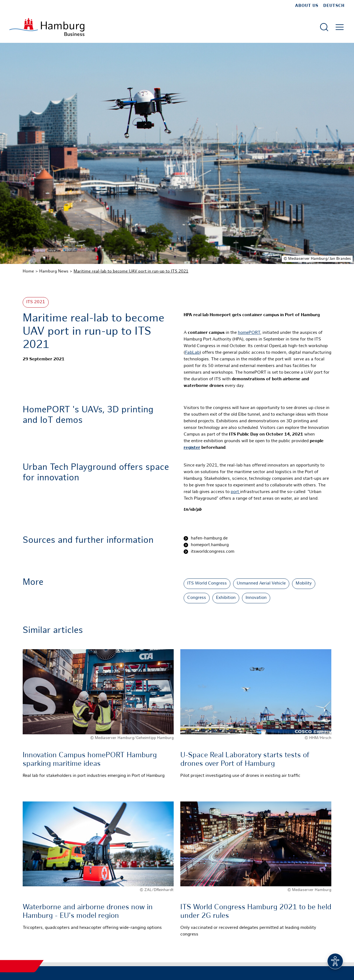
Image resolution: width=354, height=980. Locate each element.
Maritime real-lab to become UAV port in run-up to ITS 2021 (131, 271)
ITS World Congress (207, 584)
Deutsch (334, 6)
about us (307, 6)
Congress (197, 598)
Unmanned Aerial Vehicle (261, 584)
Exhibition (226, 598)
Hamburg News (54, 271)
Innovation (256, 598)
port (235, 492)
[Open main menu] (340, 27)
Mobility (304, 584)
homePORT (249, 333)
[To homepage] (47, 27)
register (192, 448)
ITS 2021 (36, 302)
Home (28, 271)
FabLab (192, 353)
